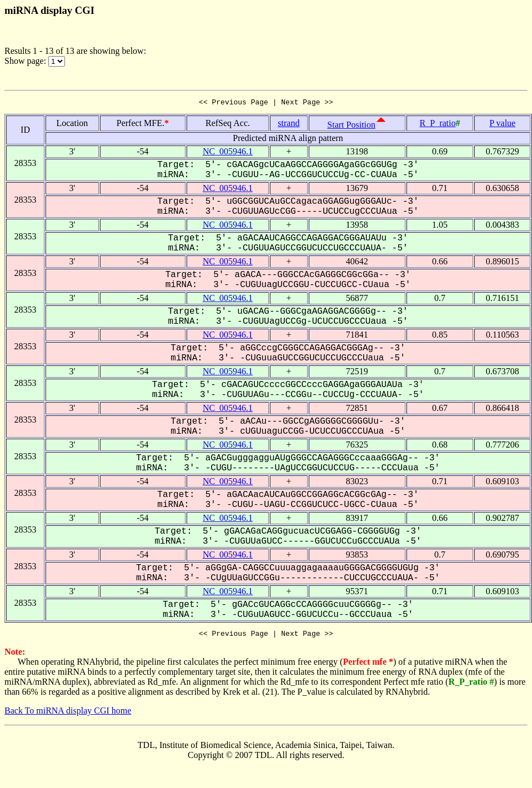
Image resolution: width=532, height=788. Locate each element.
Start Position (351, 126)
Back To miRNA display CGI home (68, 714)
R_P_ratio (438, 125)
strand (288, 125)
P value (502, 125)
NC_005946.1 (228, 153)
